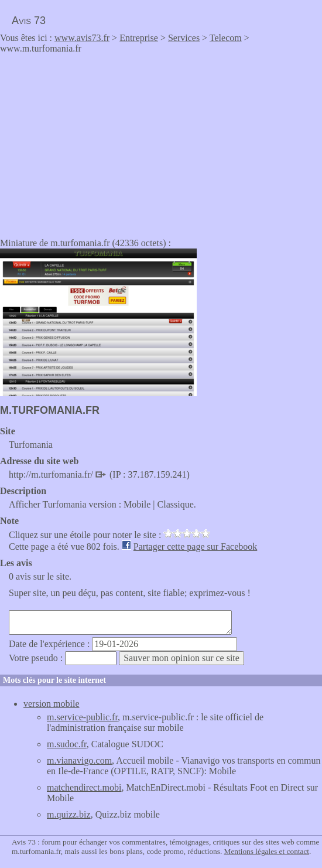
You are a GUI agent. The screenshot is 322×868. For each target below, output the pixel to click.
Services (184, 38)
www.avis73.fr (82, 38)
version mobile (52, 704)
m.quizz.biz (69, 814)
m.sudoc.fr (67, 744)
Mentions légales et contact (267, 851)
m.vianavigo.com (79, 760)
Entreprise (139, 38)
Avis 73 (29, 21)
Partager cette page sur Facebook (195, 547)
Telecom (226, 38)
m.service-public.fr (82, 717)
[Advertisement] (98, 142)
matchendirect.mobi (84, 787)
